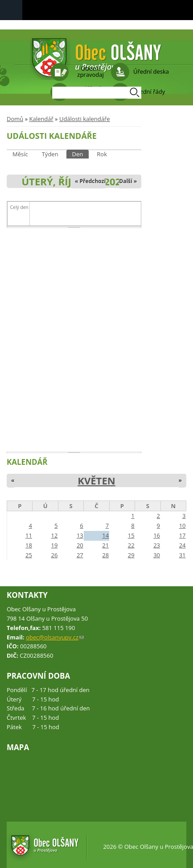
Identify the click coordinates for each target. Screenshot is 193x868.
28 (105, 555)
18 (29, 545)
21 (105, 545)
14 (105, 535)
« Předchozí (90, 181)
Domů (15, 119)
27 (80, 555)
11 (29, 535)
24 (183, 545)
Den (81, 154)
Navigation (11, 10)
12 (54, 535)
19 (54, 545)
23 (157, 545)
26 (54, 555)
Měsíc (20, 154)
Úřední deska (151, 71)
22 (131, 545)
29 (131, 555)
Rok (102, 154)
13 (80, 535)
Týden (50, 154)
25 (29, 555)
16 (157, 535)
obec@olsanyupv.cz (55, 637)
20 (80, 545)
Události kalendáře (85, 119)
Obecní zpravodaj (90, 71)
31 (183, 555)
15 (131, 535)
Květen (96, 480)
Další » (128, 181)
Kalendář (41, 119)
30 (157, 555)
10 (183, 526)
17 (183, 535)
